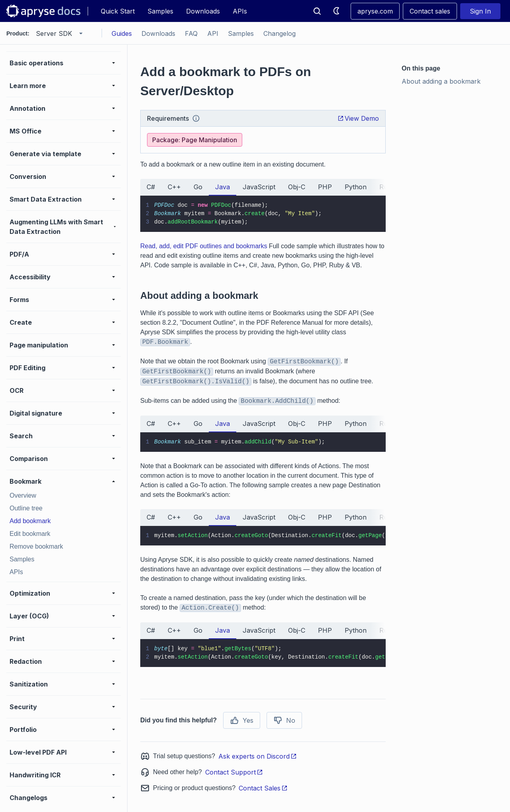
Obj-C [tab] (297, 187)
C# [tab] (151, 187)
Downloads (203, 11)
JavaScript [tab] (259, 187)
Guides (122, 33)
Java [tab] (223, 187)
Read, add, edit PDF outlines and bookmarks (204, 246)
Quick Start (118, 11)
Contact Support (234, 772)
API (213, 33)
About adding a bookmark (441, 81)
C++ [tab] (174, 187)
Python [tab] (356, 187)
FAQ (191, 33)
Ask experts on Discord (258, 756)
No (284, 720)
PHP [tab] (325, 187)
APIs (240, 11)
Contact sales (430, 11)
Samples (160, 11)
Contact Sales (263, 788)
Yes (242, 720)
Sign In (480, 11)
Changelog (280, 33)
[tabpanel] (263, 214)
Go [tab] (198, 187)
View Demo (358, 118)
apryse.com (375, 11)
